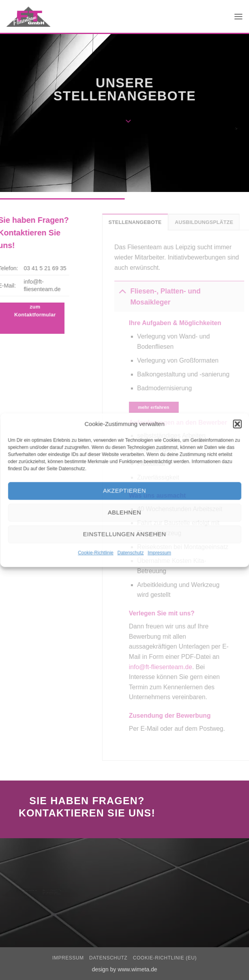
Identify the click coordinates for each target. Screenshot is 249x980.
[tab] (143, 222)
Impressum (159, 553)
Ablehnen (124, 512)
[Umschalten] (130, 291)
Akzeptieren (124, 490)
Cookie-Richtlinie (95, 553)
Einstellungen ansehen (124, 534)
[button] (237, 424)
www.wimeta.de (137, 969)
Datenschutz (131, 553)
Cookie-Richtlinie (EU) (165, 958)
